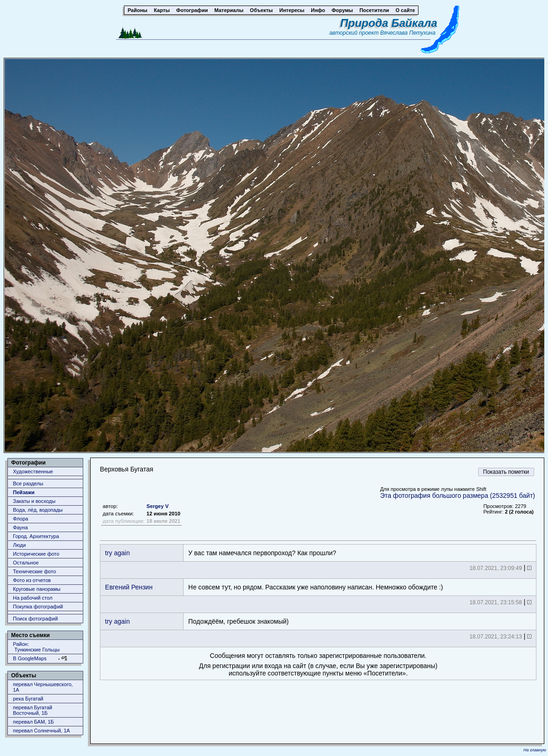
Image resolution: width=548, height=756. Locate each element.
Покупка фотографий (38, 607)
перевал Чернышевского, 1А (43, 687)
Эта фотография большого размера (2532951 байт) (458, 496)
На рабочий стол (33, 598)
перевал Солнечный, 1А (41, 731)
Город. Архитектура (36, 536)
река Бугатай (28, 699)
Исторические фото (36, 554)
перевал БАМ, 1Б (34, 722)
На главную (535, 750)
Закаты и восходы (34, 501)
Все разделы (28, 483)
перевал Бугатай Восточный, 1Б (33, 710)
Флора (21, 519)
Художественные (33, 471)
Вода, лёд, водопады (38, 510)
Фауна (20, 527)
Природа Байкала (389, 23)
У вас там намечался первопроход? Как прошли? (262, 553)
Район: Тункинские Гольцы (36, 647)
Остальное (26, 563)
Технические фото (34, 571)
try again (117, 553)
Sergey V (158, 506)
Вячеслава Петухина (408, 33)
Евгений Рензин (129, 587)
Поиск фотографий (35, 619)
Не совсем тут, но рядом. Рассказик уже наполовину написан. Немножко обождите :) (316, 587)
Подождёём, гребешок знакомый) (238, 621)
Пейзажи (24, 492)
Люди (19, 545)
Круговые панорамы (37, 589)
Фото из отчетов (32, 580)
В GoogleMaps (30, 658)
